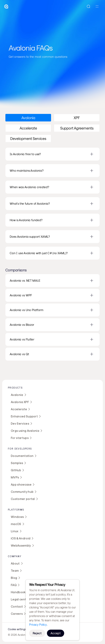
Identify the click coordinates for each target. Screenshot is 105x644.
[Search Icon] (88, 6)
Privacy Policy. (38, 625)
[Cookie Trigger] (17, 629)
